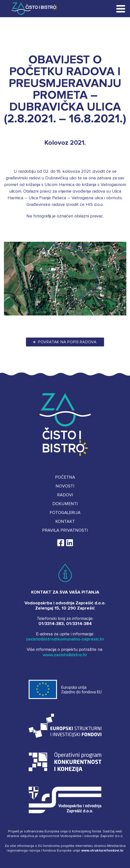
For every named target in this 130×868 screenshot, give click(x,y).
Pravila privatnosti (65, 530)
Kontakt (65, 522)
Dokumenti (65, 504)
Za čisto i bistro (31, 9)
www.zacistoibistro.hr (65, 655)
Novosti (65, 486)
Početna (65, 477)
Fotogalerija (65, 513)
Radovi (65, 495)
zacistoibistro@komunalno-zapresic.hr (65, 639)
